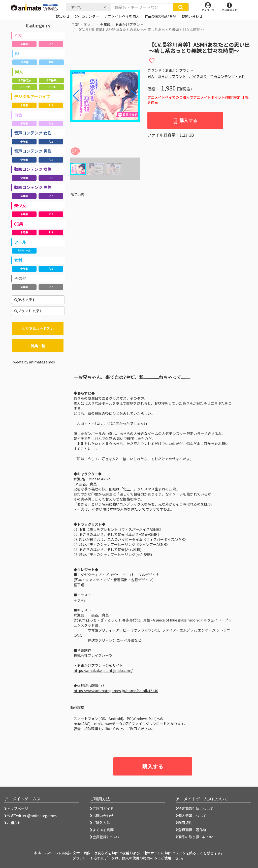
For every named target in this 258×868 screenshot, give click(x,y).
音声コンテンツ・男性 (228, 76)
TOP (76, 24)
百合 (18, 115)
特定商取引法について (195, 809)
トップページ (16, 809)
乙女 (18, 35)
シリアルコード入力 (38, 329)
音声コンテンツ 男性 (33, 151)
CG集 (19, 224)
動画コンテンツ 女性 (33, 169)
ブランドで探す (28, 311)
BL (17, 53)
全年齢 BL (52, 80)
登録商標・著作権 (191, 830)
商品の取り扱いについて (196, 837)
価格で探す (25, 300)
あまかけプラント (129, 24)
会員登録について (105, 837)
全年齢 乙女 (25, 80)
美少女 (20, 205)
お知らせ (13, 823)
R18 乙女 (25, 87)
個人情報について (191, 816)
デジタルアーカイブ (32, 97)
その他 (20, 278)
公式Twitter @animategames (32, 816)
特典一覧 (38, 346)
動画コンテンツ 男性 (33, 187)
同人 (19, 72)
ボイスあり (198, 76)
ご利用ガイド (102, 809)
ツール (20, 242)
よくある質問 (102, 830)
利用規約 (184, 823)
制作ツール (24, 250)
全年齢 (24, 44)
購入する (185, 120)
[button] (134, 96)
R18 (51, 44)
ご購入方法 (100, 823)
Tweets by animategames (33, 362)
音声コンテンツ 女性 (33, 133)
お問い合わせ (102, 816)
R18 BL (52, 87)
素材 (18, 260)
